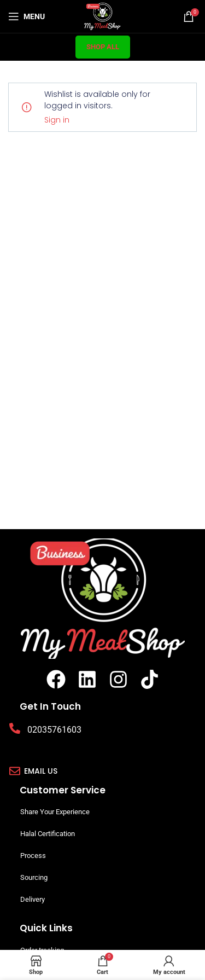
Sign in (57, 120)
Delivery (33, 899)
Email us (41, 771)
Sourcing (34, 877)
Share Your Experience (55, 812)
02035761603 (54, 730)
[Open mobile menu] (27, 16)
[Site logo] (102, 16)
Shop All (103, 47)
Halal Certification (48, 834)
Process (33, 856)
